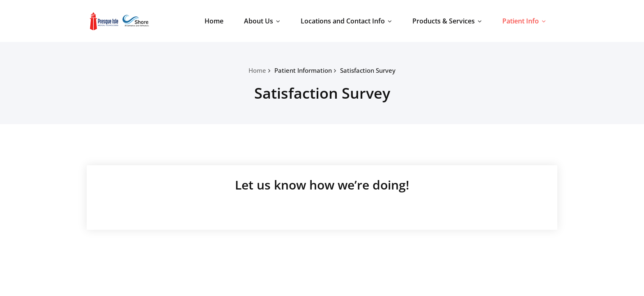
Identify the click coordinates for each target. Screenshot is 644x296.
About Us (262, 21)
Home (214, 21)
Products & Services (447, 21)
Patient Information (303, 70)
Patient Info (524, 21)
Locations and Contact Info (346, 21)
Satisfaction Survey (368, 70)
